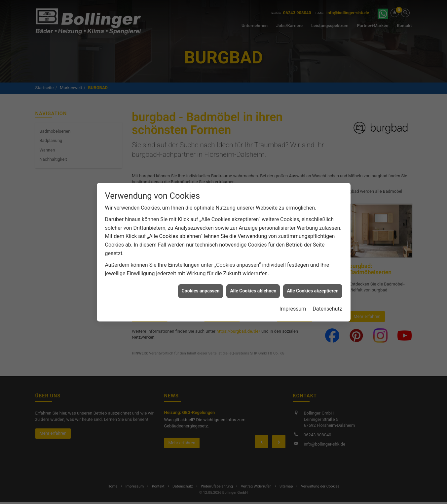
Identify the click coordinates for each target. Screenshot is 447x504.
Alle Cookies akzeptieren (313, 290)
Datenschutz (327, 307)
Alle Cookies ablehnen (253, 290)
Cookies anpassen (201, 290)
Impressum (293, 307)
